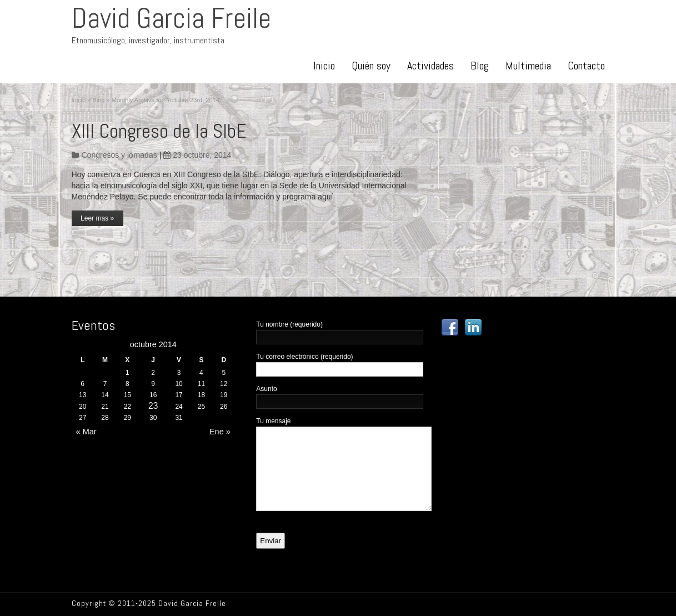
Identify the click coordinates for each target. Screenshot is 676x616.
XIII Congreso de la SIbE (159, 131)
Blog (480, 66)
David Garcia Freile (171, 19)
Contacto (586, 66)
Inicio (324, 66)
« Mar (84, 432)
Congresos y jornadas (119, 155)
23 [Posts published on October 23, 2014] (153, 406)
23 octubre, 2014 (197, 155)
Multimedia (528, 66)
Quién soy (371, 66)
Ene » (222, 432)
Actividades (430, 66)
